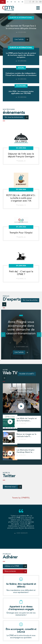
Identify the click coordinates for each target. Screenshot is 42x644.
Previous (2, 335)
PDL (3, 2)
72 (19, 2)
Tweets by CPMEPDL (21, 498)
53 (15, 2)
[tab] (21, 540)
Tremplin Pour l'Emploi (21, 233)
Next (38, 335)
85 (22, 2)
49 (11, 2)
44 (8, 2)
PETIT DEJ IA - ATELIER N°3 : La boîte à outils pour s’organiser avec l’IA (21, 198)
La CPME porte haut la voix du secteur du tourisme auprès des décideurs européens (21, 55)
